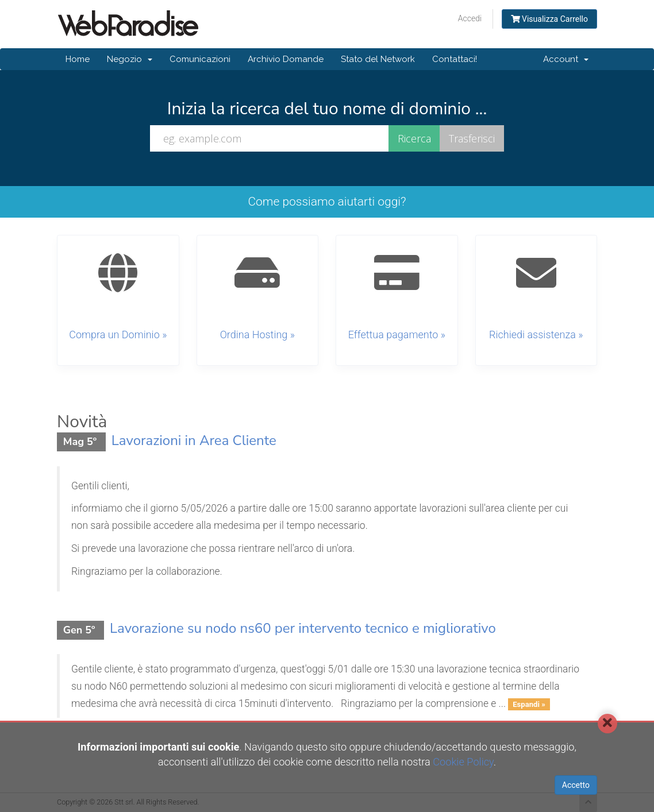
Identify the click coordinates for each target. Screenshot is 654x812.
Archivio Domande (286, 59)
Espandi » (529, 704)
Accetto (576, 785)
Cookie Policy (463, 762)
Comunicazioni (200, 59)
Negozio (130, 59)
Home (78, 59)
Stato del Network (378, 59)
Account (566, 59)
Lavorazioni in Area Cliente (194, 440)
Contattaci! (455, 59)
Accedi (470, 18)
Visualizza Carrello (549, 19)
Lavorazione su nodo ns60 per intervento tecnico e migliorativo (303, 628)
